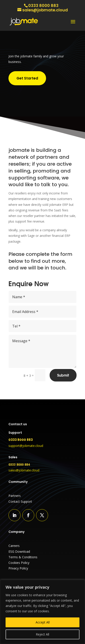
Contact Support (20, 501)
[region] (42, 612)
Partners (15, 496)
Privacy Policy (18, 568)
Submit (63, 375)
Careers (14, 546)
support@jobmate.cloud (26, 446)
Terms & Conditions (23, 557)
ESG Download (19, 551)
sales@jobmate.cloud (24, 470)
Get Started (27, 78)
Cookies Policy (19, 563)
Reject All (42, 634)
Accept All (43, 622)
